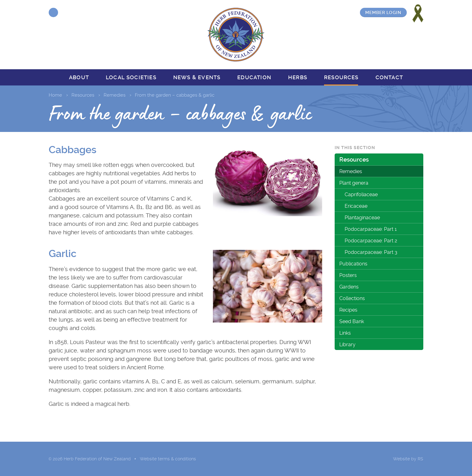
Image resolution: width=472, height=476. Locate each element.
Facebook (53, 12)
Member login (383, 12)
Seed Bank (352, 321)
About (79, 77)
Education (254, 77)
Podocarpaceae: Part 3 (371, 252)
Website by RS (408, 459)
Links (345, 333)
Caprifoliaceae (361, 194)
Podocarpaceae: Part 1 (371, 229)
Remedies (115, 95)
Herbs (298, 77)
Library (347, 345)
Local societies (131, 77)
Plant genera (354, 183)
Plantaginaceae (362, 218)
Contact (389, 77)
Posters (348, 275)
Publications (353, 264)
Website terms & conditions (168, 459)
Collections (352, 298)
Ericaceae (356, 206)
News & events (197, 77)
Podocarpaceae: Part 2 (371, 241)
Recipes (348, 310)
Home (55, 95)
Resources (341, 77)
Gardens (349, 287)
